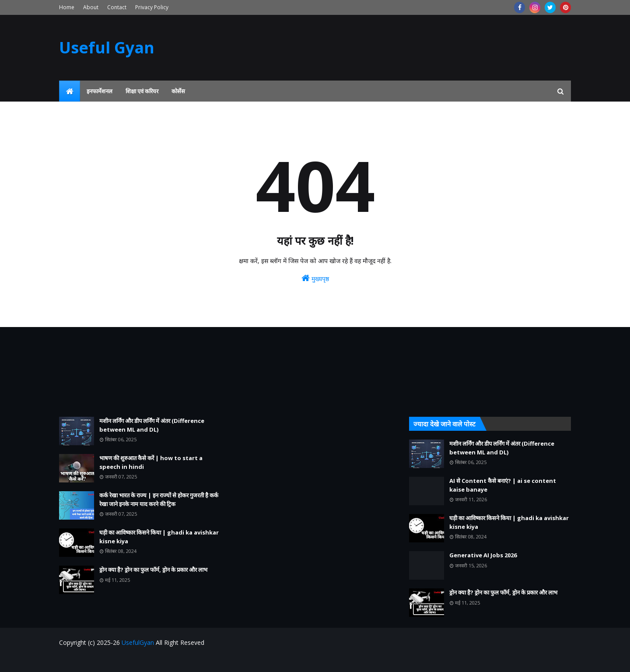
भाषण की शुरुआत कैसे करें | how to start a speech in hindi (151, 462)
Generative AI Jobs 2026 (483, 555)
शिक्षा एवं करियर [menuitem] (142, 91)
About (91, 7)
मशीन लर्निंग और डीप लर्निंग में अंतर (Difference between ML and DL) (152, 425)
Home (67, 7)
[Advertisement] (140, 372)
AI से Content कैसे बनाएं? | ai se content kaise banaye (503, 485)
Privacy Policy (152, 7)
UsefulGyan (138, 642)
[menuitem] (70, 91)
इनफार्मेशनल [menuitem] (100, 91)
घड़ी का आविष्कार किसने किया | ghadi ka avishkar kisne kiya (159, 537)
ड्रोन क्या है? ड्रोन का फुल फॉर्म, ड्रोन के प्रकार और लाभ (153, 570)
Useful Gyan (107, 47)
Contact (117, 7)
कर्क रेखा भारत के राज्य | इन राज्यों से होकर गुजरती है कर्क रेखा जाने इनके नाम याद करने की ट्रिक (159, 500)
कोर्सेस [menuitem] (178, 91)
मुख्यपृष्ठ (315, 278)
